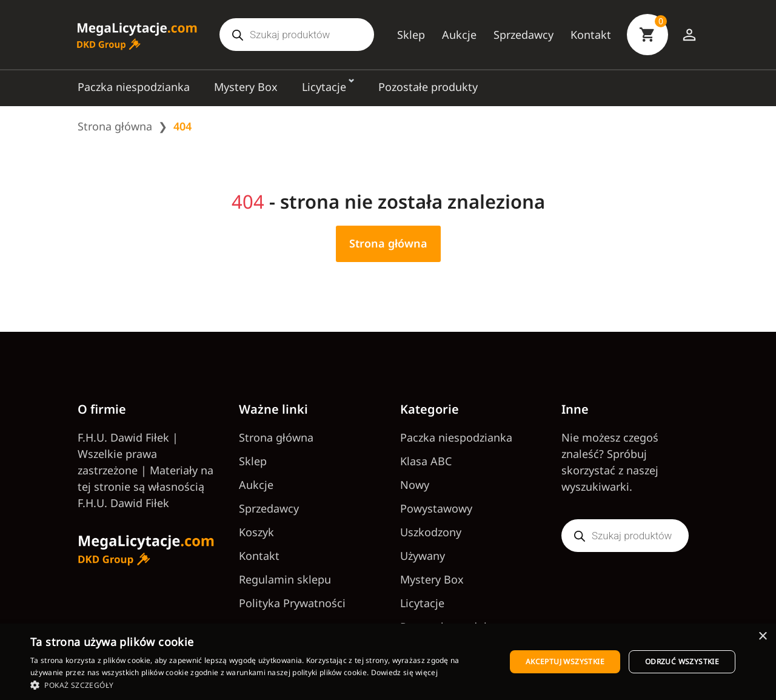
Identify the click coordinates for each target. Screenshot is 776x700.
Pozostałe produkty (428, 87)
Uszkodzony (431, 532)
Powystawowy (436, 508)
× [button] (762, 637)
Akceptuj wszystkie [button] (565, 661)
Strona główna (115, 126)
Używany (423, 556)
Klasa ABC (426, 461)
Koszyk (256, 532)
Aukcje (459, 35)
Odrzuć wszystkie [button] (682, 661)
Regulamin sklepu (285, 579)
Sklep (411, 35)
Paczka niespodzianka (134, 87)
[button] (261, 685)
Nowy (415, 485)
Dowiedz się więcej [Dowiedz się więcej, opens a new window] (404, 672)
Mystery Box (246, 87)
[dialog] (388, 662)
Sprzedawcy (523, 35)
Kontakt (591, 35)
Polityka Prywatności (292, 603)
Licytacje (324, 87)
